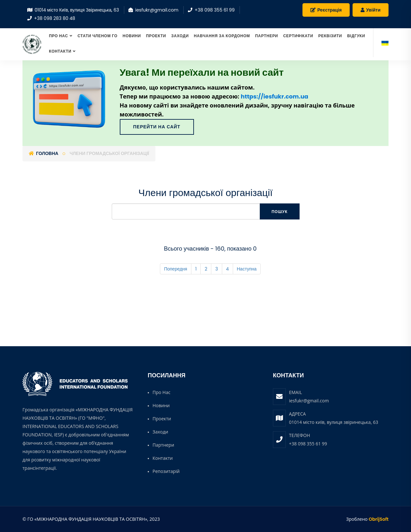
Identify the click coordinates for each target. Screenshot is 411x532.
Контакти (60, 51)
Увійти (371, 10)
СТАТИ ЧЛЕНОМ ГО (98, 36)
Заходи (180, 36)
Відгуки (356, 36)
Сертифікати (298, 36)
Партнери (267, 36)
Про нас (58, 36)
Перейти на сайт (157, 127)
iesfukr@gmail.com (309, 401)
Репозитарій (166, 471)
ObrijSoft (379, 519)
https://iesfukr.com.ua (275, 96)
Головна (44, 153)
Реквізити (330, 36)
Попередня (176, 269)
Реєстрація (326, 10)
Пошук (280, 212)
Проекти (156, 36)
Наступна (247, 269)
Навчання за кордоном (222, 36)
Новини (132, 36)
